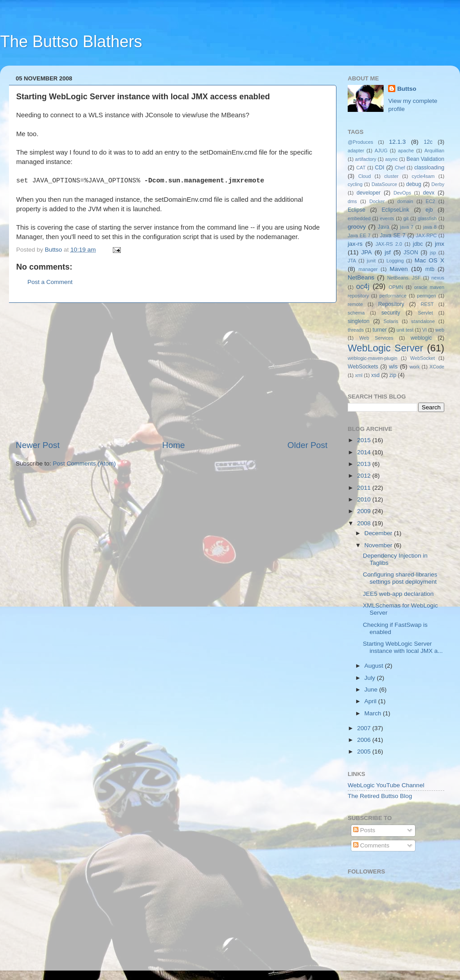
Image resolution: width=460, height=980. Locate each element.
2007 (365, 728)
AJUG (381, 151)
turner (380, 330)
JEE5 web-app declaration (398, 594)
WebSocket (422, 358)
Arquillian (434, 151)
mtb (430, 269)
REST (427, 304)
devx (429, 193)
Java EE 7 (359, 235)
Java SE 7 (393, 235)
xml (359, 375)
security (391, 313)
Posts (364, 830)
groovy (357, 227)
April (371, 701)
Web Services (376, 338)
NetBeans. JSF (404, 278)
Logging (395, 261)
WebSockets (363, 367)
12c (428, 142)
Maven (399, 269)
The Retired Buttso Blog (380, 796)
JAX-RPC (426, 235)
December (379, 533)
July (371, 678)
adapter (356, 151)
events (387, 218)
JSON (411, 253)
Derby (438, 184)
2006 (365, 740)
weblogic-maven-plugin (372, 358)
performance (393, 296)
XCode (437, 367)
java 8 (430, 227)
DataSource (384, 184)
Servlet (425, 313)
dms (352, 201)
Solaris (391, 321)
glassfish (427, 218)
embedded (359, 218)
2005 (365, 752)
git (406, 218)
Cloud (364, 176)
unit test (405, 330)
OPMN (396, 287)
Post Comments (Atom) (84, 463)
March (374, 713)
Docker (377, 201)
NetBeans (361, 277)
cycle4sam (423, 176)
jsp (433, 253)
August (375, 666)
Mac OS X (429, 260)
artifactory (365, 159)
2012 (365, 476)
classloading (429, 168)
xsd (375, 375)
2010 (365, 499)
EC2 (431, 201)
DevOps (402, 193)
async (391, 159)
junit (371, 261)
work (415, 367)
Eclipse (356, 210)
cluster (391, 176)
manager (368, 269)
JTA (352, 261)
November (379, 545)
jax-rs (355, 244)
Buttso (407, 89)
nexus (438, 278)
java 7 (407, 227)
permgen (427, 296)
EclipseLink (395, 210)
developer (369, 193)
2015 (365, 440)
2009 (365, 511)
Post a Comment (50, 282)
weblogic (421, 338)
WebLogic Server (385, 348)
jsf (388, 252)
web (440, 330)
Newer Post (38, 445)
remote (355, 304)
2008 (365, 523)
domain (405, 201)
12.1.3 (398, 142)
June (372, 690)
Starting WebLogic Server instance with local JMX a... (403, 647)
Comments (371, 845)
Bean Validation (425, 159)
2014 (365, 452)
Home (173, 445)
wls (394, 366)
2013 (365, 464)
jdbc (418, 244)
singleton (359, 321)
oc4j (363, 286)
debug (414, 184)
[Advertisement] (172, 371)
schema (356, 313)
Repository (391, 304)
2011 (365, 488)
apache (406, 151)
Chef (400, 168)
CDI (380, 168)
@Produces (360, 142)
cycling (355, 184)
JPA (367, 252)
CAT (361, 168)
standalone (423, 321)
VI (425, 330)
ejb (429, 210)
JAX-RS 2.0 (389, 244)
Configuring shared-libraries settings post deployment (400, 578)
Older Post (307, 445)
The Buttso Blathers (71, 42)
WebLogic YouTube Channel (386, 785)
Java (384, 227)
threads (356, 330)
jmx (440, 244)
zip (393, 375)
